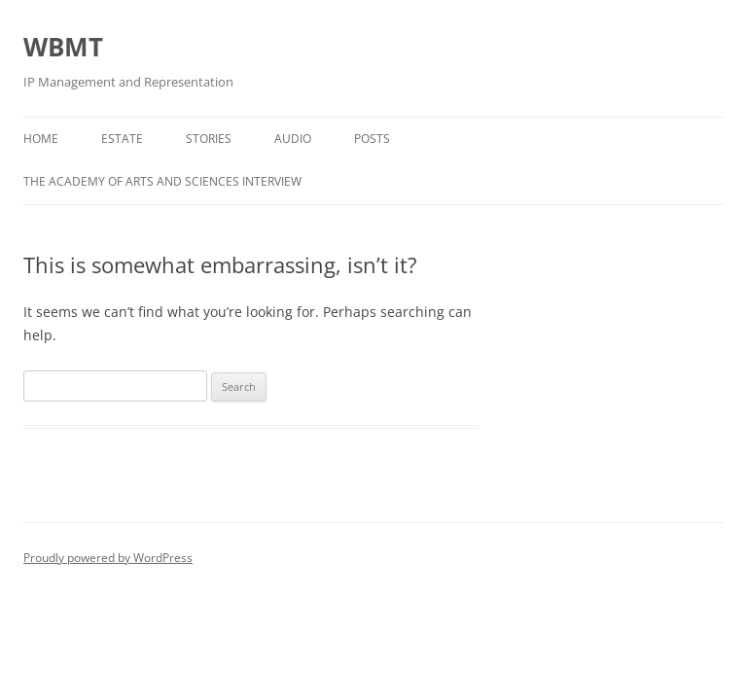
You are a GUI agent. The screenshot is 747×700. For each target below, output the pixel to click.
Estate (122, 139)
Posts (372, 139)
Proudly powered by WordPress (108, 558)
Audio (293, 139)
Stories (209, 139)
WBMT (63, 47)
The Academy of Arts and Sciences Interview (162, 181)
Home (41, 139)
